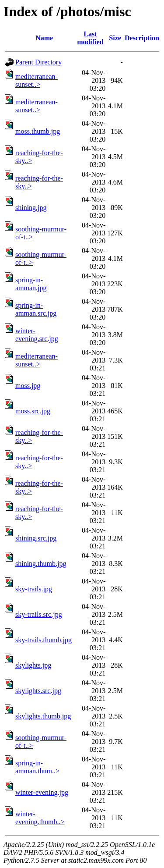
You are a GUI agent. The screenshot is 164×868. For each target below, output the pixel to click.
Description (142, 38)
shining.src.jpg (36, 538)
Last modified (90, 38)
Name (44, 38)
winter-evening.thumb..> (40, 818)
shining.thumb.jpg (41, 564)
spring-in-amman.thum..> (37, 767)
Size (115, 38)
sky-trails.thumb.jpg (44, 640)
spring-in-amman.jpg (31, 284)
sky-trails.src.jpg (39, 614)
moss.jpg (28, 386)
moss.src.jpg (33, 411)
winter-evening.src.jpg (37, 335)
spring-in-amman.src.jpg (36, 309)
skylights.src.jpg (38, 691)
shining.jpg (31, 208)
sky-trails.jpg (34, 589)
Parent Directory (38, 62)
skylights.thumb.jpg (43, 716)
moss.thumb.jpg (38, 131)
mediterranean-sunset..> (37, 80)
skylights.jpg (33, 665)
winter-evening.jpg (42, 792)
